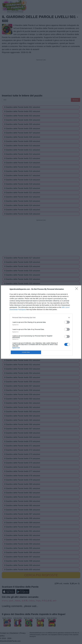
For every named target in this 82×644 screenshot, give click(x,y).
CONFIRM (26, 352)
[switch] (67, 322)
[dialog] (41, 322)
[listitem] (41, 318)
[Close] (77, 289)
